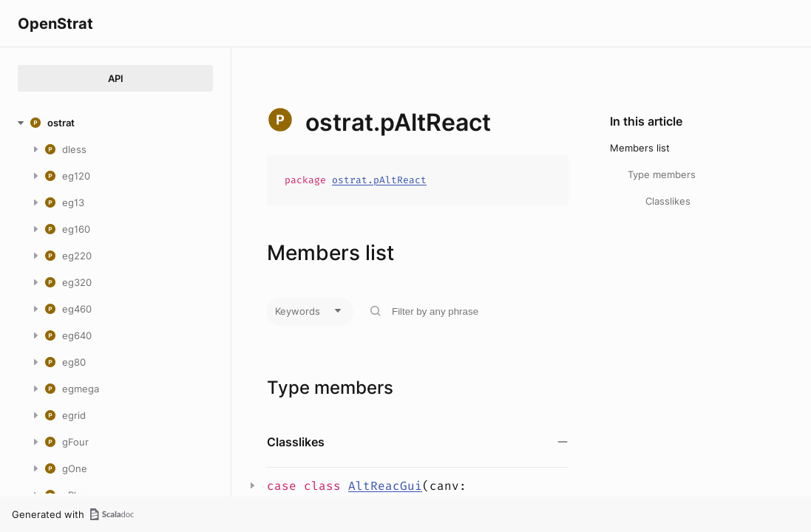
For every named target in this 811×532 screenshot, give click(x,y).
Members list (640, 148)
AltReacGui (385, 486)
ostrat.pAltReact (379, 180)
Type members (662, 174)
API (116, 78)
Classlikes (668, 201)
